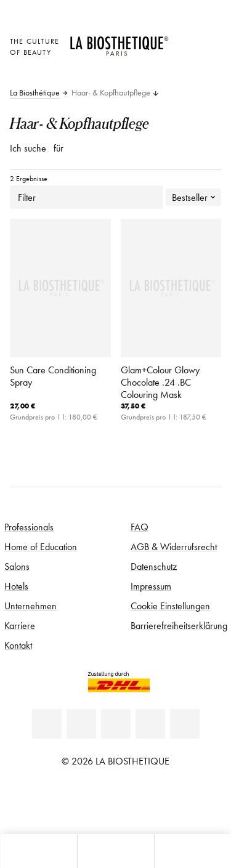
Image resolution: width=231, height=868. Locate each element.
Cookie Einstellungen (170, 606)
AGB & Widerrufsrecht (174, 546)
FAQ (140, 527)
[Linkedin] (47, 724)
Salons (17, 566)
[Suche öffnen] (192, 851)
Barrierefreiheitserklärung (179, 625)
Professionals (29, 527)
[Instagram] (150, 724)
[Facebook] (81, 724)
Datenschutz (154, 566)
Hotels (16, 586)
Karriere (20, 625)
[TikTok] (185, 724)
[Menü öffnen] (115, 851)
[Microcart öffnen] (184, 74)
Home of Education (41, 546)
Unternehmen (30, 606)
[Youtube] (116, 724)
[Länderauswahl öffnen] (184, 40)
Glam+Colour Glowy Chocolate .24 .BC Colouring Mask (160, 382)
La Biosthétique (35, 93)
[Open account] (184, 56)
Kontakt (18, 645)
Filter (86, 197)
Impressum (151, 586)
